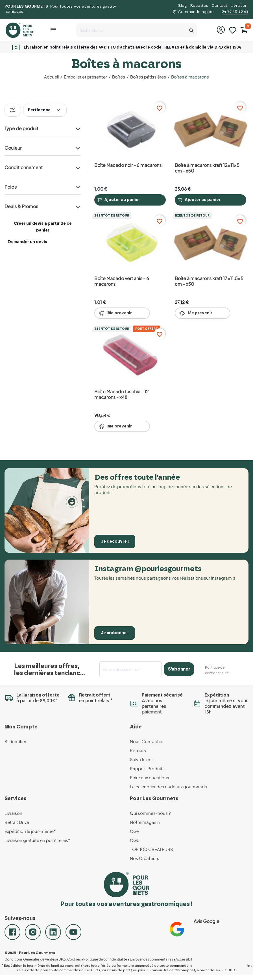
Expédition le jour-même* (30, 831)
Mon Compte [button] (21, 727)
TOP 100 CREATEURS (151, 849)
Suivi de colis (143, 759)
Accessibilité (185, 959)
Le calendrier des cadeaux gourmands (168, 786)
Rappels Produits (147, 768)
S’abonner (179, 669)
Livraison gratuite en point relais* (37, 840)
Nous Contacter (146, 741)
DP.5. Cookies (70, 959)
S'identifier (15, 741)
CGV (135, 831)
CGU (135, 840)
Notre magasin (145, 822)
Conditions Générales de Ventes (30, 959)
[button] (54, 30)
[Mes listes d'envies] (233, 30)
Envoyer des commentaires (151, 959)
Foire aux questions (150, 777)
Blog (183, 6)
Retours (138, 750)
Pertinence (45, 110)
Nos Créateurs (145, 858)
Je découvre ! (115, 542)
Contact (219, 6)
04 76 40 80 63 (235, 12)
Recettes (199, 6)
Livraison (239, 6)
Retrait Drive (17, 822)
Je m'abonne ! (115, 633)
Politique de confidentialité (105, 959)
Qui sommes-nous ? (150, 813)
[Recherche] (191, 29)
